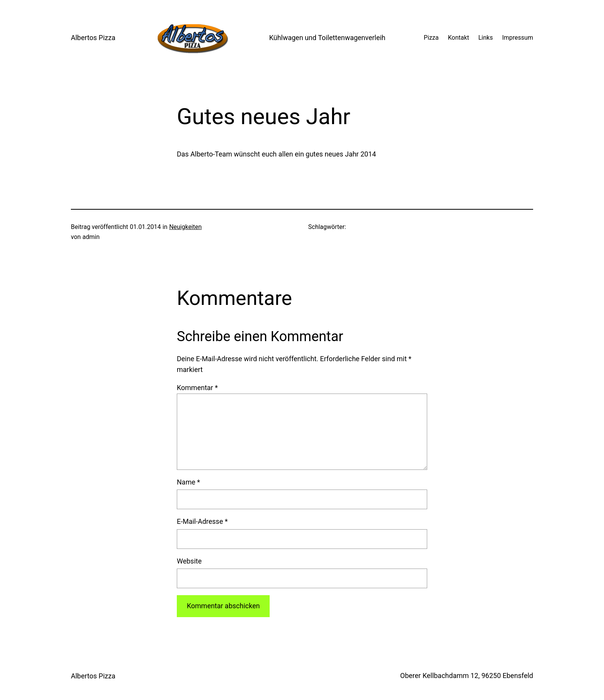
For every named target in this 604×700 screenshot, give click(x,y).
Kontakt (459, 38)
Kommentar (197, 388)
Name (188, 482)
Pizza (431, 38)
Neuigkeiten (185, 227)
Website (189, 561)
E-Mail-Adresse (202, 521)
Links (486, 38)
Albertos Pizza (93, 38)
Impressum (518, 38)
